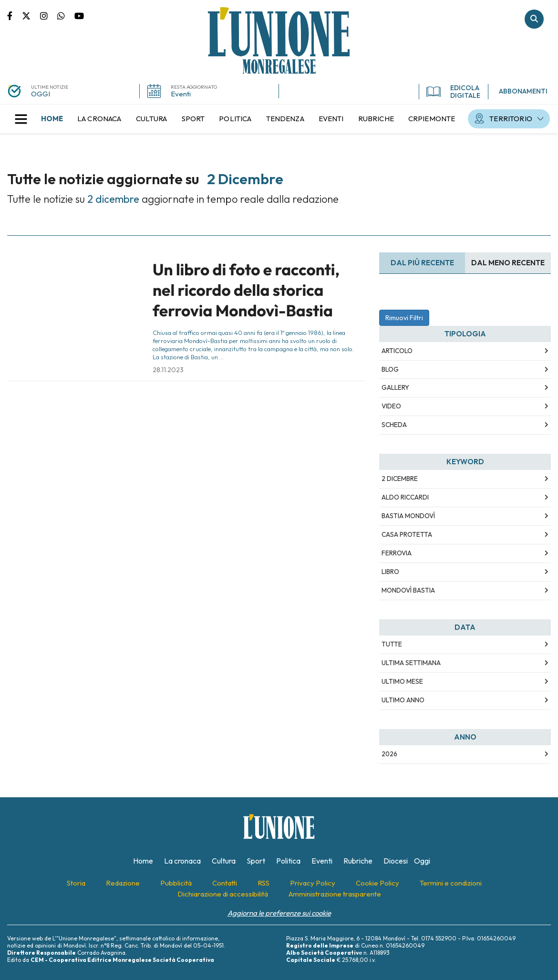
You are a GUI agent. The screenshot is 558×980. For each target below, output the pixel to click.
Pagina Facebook (15, 15)
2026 (389, 754)
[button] (21, 119)
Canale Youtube (79, 15)
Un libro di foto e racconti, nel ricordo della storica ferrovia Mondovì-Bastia (246, 290)
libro (390, 572)
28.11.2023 (168, 370)
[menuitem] (52, 119)
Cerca (534, 19)
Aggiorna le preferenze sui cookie (279, 913)
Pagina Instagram (49, 15)
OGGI (41, 94)
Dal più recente (422, 263)
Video (391, 406)
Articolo (397, 351)
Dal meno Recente (508, 263)
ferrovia (397, 553)
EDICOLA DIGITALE (453, 92)
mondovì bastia (408, 590)
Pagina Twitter (31, 15)
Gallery (395, 387)
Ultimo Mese (402, 681)
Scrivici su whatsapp (66, 15)
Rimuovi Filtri (404, 318)
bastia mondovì (408, 516)
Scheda (394, 425)
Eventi (181, 94)
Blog (390, 369)
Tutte (392, 644)
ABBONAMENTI (523, 91)
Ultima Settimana (411, 663)
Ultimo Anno (403, 700)
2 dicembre (400, 479)
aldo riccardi (405, 497)
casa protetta (407, 534)
